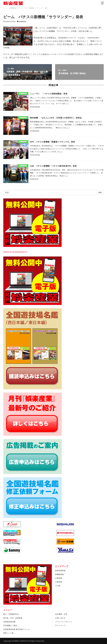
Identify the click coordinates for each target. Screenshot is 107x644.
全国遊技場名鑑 (9, 622)
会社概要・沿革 (61, 614)
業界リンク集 (8, 633)
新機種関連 (22, 22)
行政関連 (59, 582)
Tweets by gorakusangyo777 (15, 252)
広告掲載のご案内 (10, 625)
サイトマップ (60, 625)
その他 (58, 586)
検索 (100, 192)
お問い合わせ (60, 618)
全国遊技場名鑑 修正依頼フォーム (16, 629)
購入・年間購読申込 (11, 614)
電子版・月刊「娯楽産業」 (14, 618)
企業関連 (59, 578)
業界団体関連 (60, 570)
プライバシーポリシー (64, 622)
